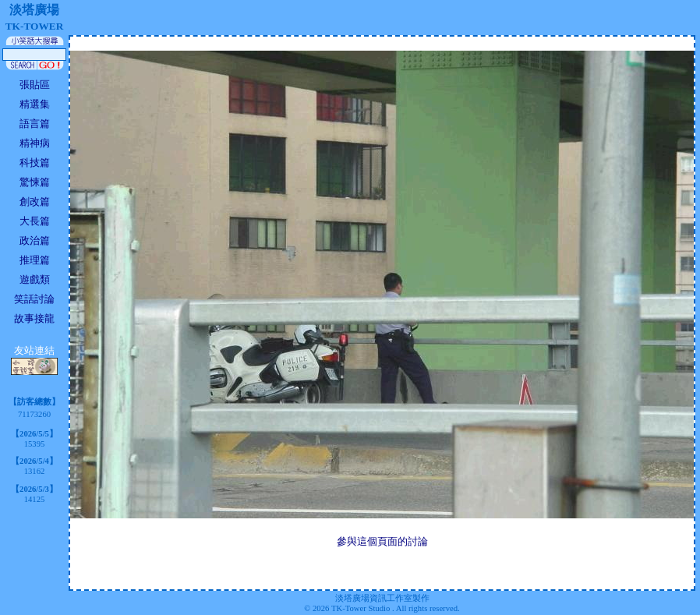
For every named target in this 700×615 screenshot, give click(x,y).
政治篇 (35, 240)
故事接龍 (34, 318)
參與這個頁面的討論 (382, 541)
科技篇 (35, 163)
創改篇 (35, 201)
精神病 (35, 143)
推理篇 (35, 260)
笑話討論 (34, 299)
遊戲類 (35, 279)
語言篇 (35, 124)
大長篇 (35, 221)
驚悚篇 (35, 182)
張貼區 (35, 85)
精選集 (35, 104)
